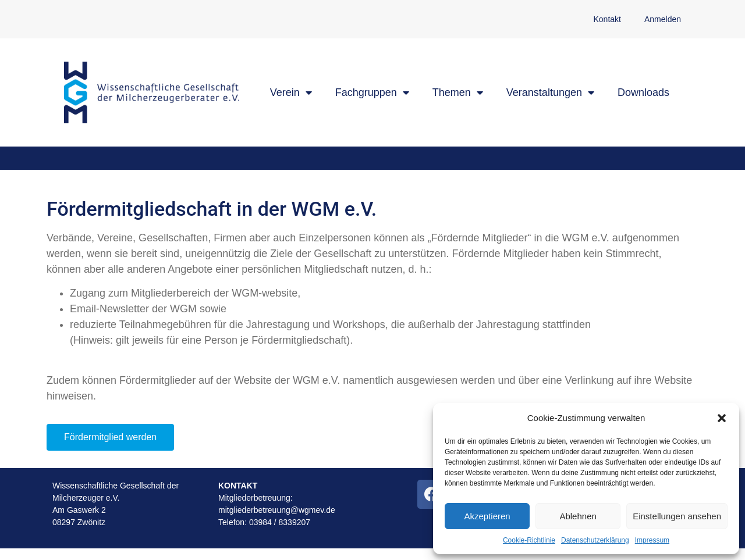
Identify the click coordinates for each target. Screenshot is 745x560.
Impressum (652, 540)
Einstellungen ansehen (677, 516)
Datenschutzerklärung (595, 540)
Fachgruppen (372, 92)
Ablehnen (578, 516)
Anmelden (663, 19)
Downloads (643, 92)
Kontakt (607, 19)
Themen (458, 92)
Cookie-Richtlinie (529, 540)
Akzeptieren (487, 516)
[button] (722, 418)
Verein (291, 92)
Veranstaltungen (550, 92)
